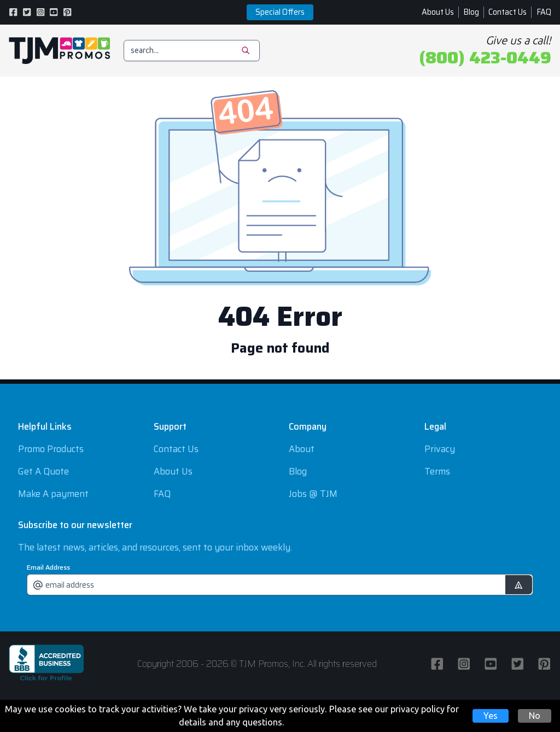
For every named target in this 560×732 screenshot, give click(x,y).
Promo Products (51, 449)
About (302, 449)
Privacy (440, 449)
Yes (491, 716)
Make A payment (53, 494)
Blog (471, 12)
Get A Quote (43, 471)
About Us (438, 12)
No (535, 716)
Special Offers (280, 12)
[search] (192, 51)
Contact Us (507, 12)
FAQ (544, 12)
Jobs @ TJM (313, 494)
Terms (437, 471)
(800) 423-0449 (485, 57)
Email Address (48, 567)
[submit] (519, 585)
